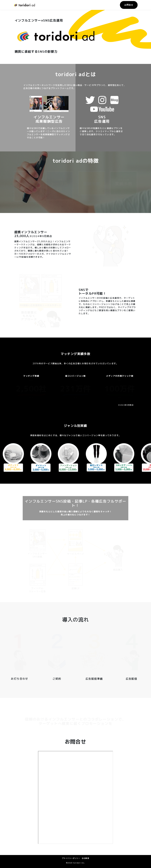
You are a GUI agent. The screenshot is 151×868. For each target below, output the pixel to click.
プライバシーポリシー (71, 858)
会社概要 (85, 858)
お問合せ (129, 5)
